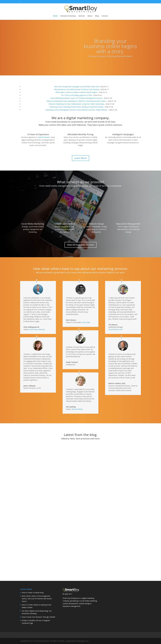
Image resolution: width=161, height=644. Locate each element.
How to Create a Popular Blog (33, 593)
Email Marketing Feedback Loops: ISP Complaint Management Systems (76, 98)
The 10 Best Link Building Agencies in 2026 (76, 95)
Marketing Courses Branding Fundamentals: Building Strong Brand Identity (76, 107)
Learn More (80, 158)
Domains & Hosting (68, 16)
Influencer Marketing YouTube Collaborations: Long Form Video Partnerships (76, 104)
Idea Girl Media (77, 409)
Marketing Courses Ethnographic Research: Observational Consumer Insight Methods (76, 110)
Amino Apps (86, 322)
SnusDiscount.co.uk (115, 329)
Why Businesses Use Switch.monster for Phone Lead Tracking (76, 89)
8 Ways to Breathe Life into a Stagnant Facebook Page (78, 524)
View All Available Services (80, 245)
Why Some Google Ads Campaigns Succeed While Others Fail (76, 87)
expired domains (44, 137)
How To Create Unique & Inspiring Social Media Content (80, 467)
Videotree (81, 125)
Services (82, 16)
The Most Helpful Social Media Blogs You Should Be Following (122, 475)
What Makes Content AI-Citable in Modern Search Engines (76, 92)
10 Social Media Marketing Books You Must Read (123, 537)
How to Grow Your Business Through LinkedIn (35, 518)
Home (55, 16)
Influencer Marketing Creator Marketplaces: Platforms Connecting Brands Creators (76, 101)
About (90, 16)
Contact (105, 16)
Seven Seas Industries (37, 329)
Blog (97, 16)
